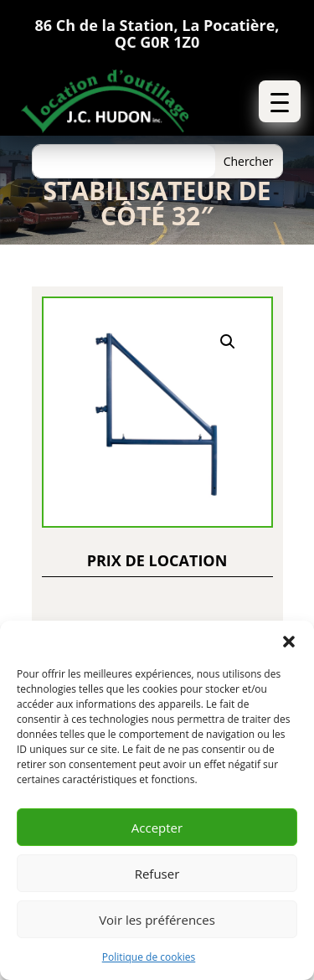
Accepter (157, 828)
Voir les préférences (157, 920)
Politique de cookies (149, 957)
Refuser (157, 874)
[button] (289, 642)
